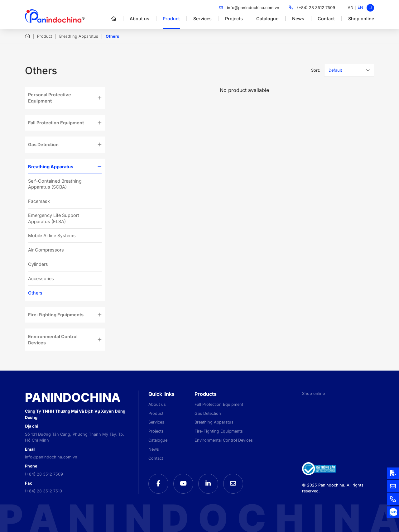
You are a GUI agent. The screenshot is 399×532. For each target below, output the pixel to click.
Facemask (39, 201)
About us (139, 19)
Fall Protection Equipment (56, 123)
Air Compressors (46, 250)
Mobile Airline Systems (52, 235)
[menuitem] (351, 8)
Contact (326, 19)
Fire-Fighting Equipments (56, 315)
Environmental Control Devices (53, 339)
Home (27, 36)
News (298, 19)
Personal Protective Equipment (50, 98)
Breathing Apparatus (79, 36)
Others (35, 293)
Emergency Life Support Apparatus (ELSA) (54, 218)
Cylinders (38, 264)
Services (202, 19)
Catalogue (267, 19)
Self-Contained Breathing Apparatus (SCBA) (55, 184)
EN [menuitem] (360, 7)
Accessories (41, 278)
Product (171, 19)
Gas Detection (43, 144)
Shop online (361, 19)
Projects (234, 19)
